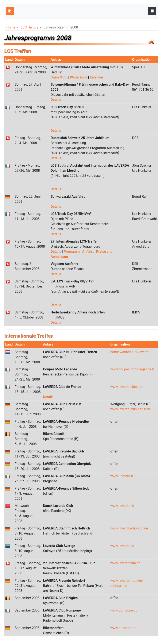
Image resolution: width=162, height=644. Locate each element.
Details (56, 100)
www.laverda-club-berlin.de (130, 409)
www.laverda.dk (122, 506)
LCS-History (29, 27)
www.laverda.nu (122, 546)
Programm (72, 252)
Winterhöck (79, 77)
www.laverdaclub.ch (125, 563)
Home (11, 27)
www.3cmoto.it (122, 476)
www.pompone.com (125, 610)
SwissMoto (59, 77)
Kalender (96, 77)
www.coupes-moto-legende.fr (132, 369)
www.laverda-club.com (127, 387)
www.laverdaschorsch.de (129, 528)
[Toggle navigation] (152, 11)
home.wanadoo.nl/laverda (130, 352)
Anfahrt (88, 252)
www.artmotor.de (123, 628)
